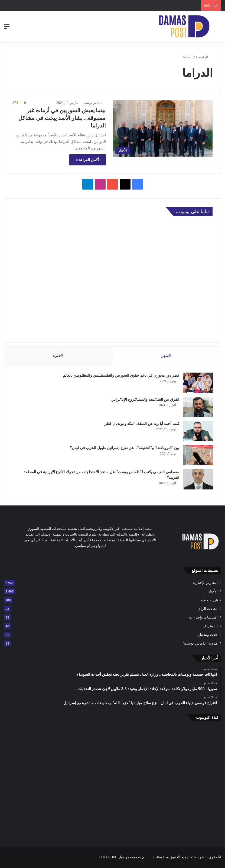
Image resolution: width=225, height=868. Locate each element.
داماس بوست (93, 103)
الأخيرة (59, 355)
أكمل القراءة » (88, 160)
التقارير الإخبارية (205, 584)
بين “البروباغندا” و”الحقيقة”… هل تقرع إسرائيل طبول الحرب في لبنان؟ (124, 448)
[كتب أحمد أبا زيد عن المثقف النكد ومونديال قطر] (198, 432)
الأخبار (213, 592)
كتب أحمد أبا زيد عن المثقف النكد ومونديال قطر (141, 424)
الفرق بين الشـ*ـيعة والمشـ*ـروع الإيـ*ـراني (145, 400)
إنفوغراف (210, 627)
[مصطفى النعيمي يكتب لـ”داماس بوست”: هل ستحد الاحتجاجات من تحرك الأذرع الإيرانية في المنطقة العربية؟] (198, 480)
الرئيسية (204, 57)
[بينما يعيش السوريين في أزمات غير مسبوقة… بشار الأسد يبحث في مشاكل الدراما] (163, 128)
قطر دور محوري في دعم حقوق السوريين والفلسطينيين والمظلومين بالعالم (120, 376)
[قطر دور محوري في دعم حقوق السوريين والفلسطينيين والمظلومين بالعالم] (198, 383)
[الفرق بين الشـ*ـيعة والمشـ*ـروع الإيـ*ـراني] (198, 407)
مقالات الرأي (208, 610)
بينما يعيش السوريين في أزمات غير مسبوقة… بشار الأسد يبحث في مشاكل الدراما (62, 118)
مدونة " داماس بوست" (200, 644)
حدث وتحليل (208, 636)
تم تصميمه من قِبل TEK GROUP (122, 858)
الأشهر (167, 355)
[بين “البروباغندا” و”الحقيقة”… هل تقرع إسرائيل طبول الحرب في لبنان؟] (198, 456)
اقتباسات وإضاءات (203, 618)
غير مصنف (209, 601)
